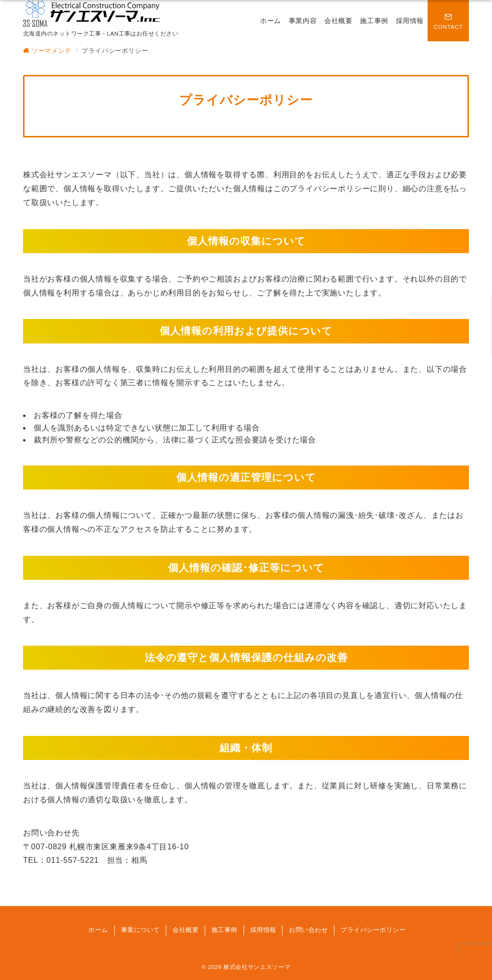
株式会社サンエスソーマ (257, 967)
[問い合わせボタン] (448, 21)
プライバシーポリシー (373, 930)
